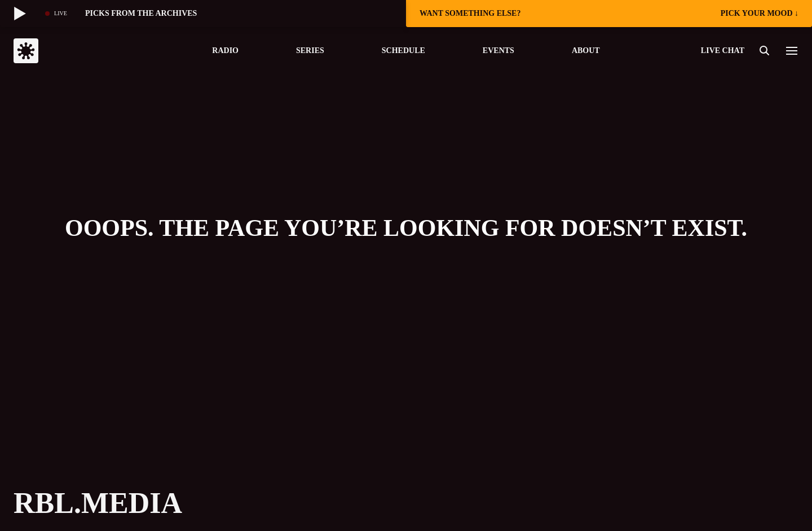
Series (310, 51)
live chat (723, 51)
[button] (792, 51)
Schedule (403, 51)
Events (498, 51)
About (586, 51)
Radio (225, 51)
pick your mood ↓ (760, 13)
